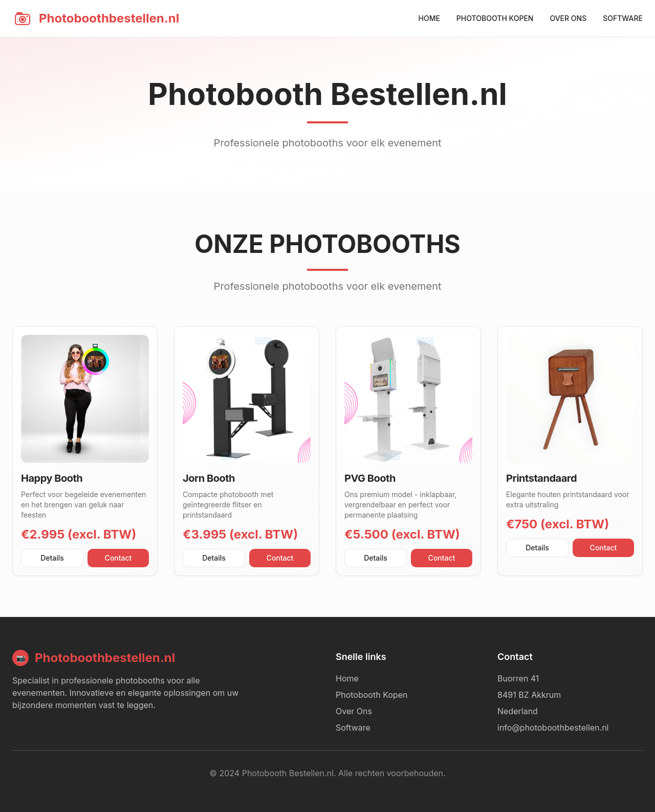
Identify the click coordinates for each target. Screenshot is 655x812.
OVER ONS (568, 18)
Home (347, 678)
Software (353, 728)
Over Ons (354, 711)
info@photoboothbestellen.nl (553, 728)
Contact (118, 558)
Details (52, 558)
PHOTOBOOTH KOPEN (495, 18)
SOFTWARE (623, 18)
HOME (429, 18)
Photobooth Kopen (372, 695)
